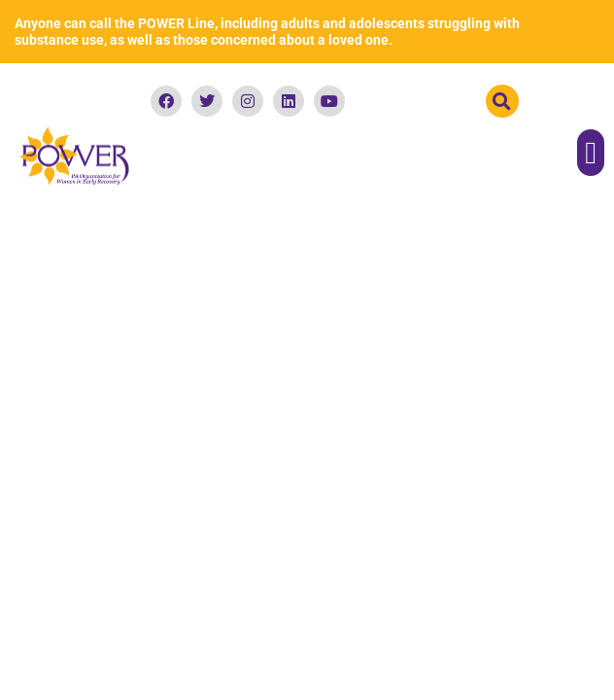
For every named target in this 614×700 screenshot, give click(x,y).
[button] (502, 101)
